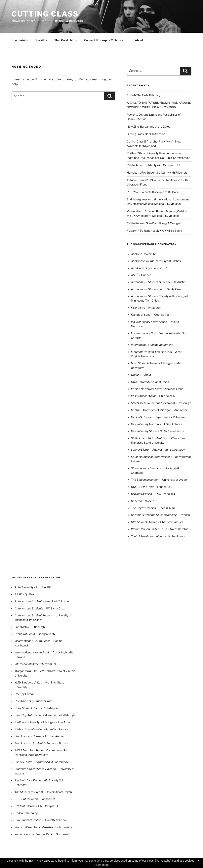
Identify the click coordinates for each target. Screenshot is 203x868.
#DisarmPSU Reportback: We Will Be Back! (154, 231)
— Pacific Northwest (158, 536)
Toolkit (41, 40)
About (139, 40)
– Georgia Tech (151, 315)
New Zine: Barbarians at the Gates (148, 126)
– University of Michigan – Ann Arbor (164, 410)
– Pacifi (172, 322)
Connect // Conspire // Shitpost (106, 40)
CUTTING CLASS (45, 14)
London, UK (149, 268)
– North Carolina (160, 529)
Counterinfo (20, 40)
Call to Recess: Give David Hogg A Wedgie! (154, 223)
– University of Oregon (160, 480)
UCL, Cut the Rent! (143, 487)
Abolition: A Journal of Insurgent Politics (156, 261)
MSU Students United (145, 363)
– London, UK (163, 487)
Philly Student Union (144, 396)
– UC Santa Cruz (156, 289)
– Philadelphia (166, 396)
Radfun (136, 410)
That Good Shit (66, 40)
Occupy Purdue (141, 375)
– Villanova (158, 417)
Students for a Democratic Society (153, 468)
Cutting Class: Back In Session (146, 134)
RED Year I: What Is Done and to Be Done (153, 192)
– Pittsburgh (153, 308)
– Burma (178, 431)
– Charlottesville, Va (157, 522)
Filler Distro (138, 308)
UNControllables (142, 494)
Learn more (101, 865)
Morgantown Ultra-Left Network (152, 352)
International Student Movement (152, 345)
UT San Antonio (156, 424)
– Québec (141, 275)
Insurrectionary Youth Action (149, 322)
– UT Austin (158, 282)
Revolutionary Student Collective (152, 431)
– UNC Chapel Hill (164, 494)
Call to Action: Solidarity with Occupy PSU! (153, 165)
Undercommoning (142, 501)
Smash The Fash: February (143, 95)
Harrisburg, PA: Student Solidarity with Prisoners (157, 172)
